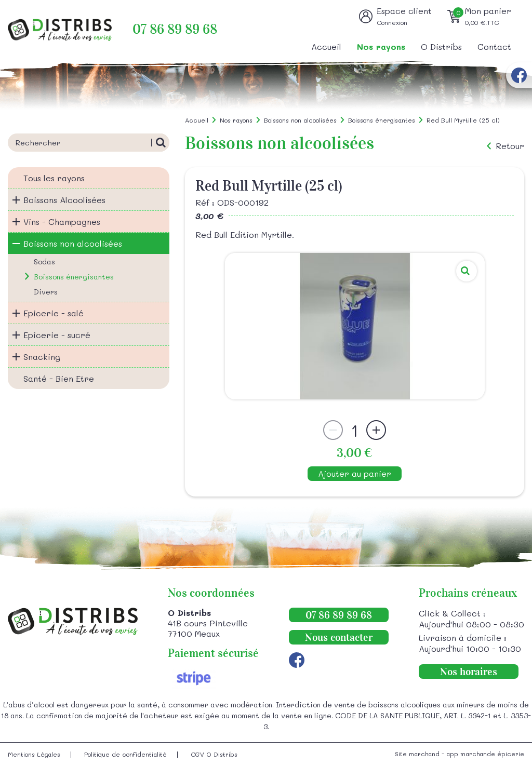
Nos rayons (381, 46)
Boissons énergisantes (74, 277)
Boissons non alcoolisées (73, 243)
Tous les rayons (54, 178)
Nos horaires (469, 672)
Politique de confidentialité (125, 754)
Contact (494, 46)
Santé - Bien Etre (59, 378)
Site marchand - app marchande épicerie (460, 754)
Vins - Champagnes (62, 222)
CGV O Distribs (214, 754)
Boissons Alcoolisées (64, 200)
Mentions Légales (34, 754)
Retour (510, 146)
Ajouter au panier (355, 473)
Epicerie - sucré (57, 335)
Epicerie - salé (54, 313)
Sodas (44, 261)
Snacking (42, 357)
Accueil (326, 46)
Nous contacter (339, 637)
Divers (46, 292)
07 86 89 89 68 (175, 29)
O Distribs (441, 46)
